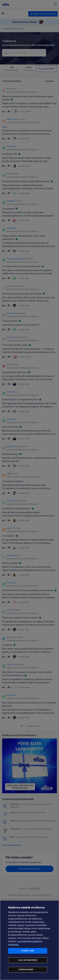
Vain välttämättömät (28, 960)
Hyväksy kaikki (28, 951)
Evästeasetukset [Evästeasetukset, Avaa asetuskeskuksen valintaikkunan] (26, 970)
